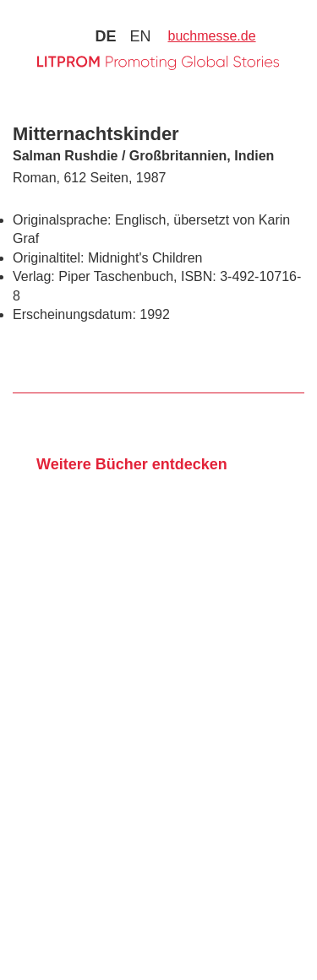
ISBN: (199, 276)
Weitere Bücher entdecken (132, 464)
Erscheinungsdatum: (74, 314)
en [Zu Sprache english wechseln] (140, 36)
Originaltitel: (48, 258)
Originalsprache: (62, 220)
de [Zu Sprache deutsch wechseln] (105, 36)
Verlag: (34, 276)
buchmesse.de (212, 36)
